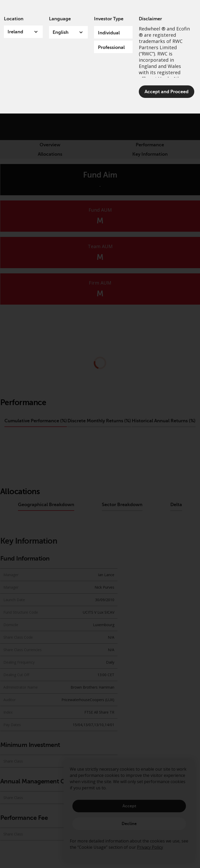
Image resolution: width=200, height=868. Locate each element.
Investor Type (109, 19)
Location (14, 19)
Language (60, 19)
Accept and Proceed (167, 92)
